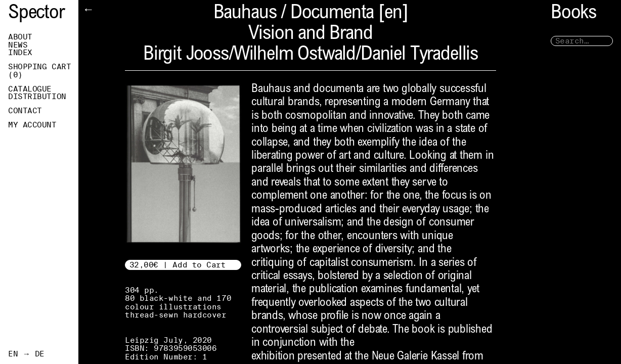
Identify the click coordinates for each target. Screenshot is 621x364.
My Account (32, 125)
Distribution (37, 97)
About (20, 37)
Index (20, 53)
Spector (36, 14)
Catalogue (30, 89)
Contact (25, 111)
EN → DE (26, 354)
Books (573, 14)
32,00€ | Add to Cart (178, 265)
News (18, 45)
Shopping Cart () (39, 71)
